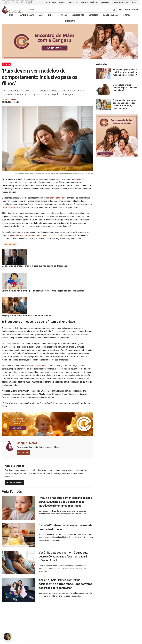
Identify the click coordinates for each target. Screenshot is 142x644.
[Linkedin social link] (27, 2)
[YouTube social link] (18, 2)
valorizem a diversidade (56, 198)
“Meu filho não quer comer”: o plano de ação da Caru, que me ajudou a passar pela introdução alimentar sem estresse (65, 502)
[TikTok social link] (31, 2)
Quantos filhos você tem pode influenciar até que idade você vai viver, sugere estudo (124, 104)
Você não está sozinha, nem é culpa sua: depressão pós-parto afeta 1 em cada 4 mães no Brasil (63, 557)
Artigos (6, 64)
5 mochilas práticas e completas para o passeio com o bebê (125, 88)
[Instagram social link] (13, 2)
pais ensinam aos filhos (15, 207)
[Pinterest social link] (22, 2)
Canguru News (27, 443)
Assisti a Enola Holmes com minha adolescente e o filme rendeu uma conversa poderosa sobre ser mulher (65, 584)
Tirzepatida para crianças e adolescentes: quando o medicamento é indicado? (125, 72)
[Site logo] (13, 10)
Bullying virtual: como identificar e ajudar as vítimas (26, 316)
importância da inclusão (39, 366)
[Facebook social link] (4, 2)
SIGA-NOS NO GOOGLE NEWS (125, 2)
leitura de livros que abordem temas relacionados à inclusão (36, 235)
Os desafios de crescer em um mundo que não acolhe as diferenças (34, 266)
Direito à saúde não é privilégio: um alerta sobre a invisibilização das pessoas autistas (43, 291)
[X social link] (8, 2)
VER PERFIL (23, 453)
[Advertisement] (71, 624)
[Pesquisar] (71, 10)
